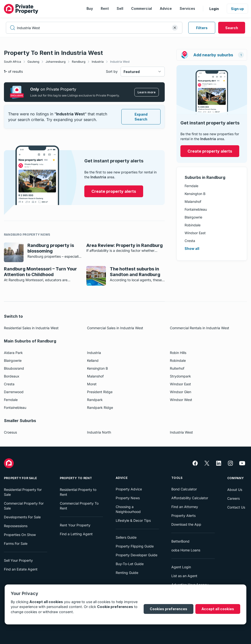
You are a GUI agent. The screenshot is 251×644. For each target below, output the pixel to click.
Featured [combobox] (132, 72)
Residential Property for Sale (23, 492)
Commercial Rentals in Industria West (200, 328)
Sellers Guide (126, 537)
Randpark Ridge (100, 407)
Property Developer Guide (137, 555)
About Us (235, 490)
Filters (202, 28)
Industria (98, 62)
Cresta (190, 241)
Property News (128, 498)
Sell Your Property (18, 560)
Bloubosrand (14, 368)
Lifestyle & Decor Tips (133, 520)
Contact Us (236, 507)
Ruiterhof (177, 368)
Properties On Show (20, 535)
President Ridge (100, 392)
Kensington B (195, 194)
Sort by (112, 71)
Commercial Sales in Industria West (115, 328)
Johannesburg (56, 62)
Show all (192, 249)
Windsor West (181, 400)
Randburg (79, 62)
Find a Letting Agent (76, 534)
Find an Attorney (185, 507)
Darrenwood (14, 392)
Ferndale (191, 186)
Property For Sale (20, 478)
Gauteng (33, 62)
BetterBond (180, 541)
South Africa (13, 62)
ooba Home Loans (186, 550)
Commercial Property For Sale (24, 506)
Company (236, 478)
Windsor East (195, 233)
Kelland (93, 360)
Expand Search (141, 117)
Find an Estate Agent (21, 569)
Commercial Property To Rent (79, 506)
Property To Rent (76, 478)
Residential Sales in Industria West (31, 328)
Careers (233, 498)
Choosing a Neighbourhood (128, 509)
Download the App (186, 524)
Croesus (10, 432)
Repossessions (16, 526)
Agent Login (181, 567)
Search (232, 28)
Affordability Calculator (190, 498)
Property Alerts (183, 516)
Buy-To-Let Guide (130, 564)
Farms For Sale (16, 543)
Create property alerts (210, 151)
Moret (92, 384)
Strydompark (180, 376)
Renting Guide (127, 573)
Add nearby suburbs (212, 55)
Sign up (237, 9)
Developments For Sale (22, 517)
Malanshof (193, 201)
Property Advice (129, 489)
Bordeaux (12, 376)
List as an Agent (184, 576)
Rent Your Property (75, 525)
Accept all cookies (218, 609)
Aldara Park (13, 353)
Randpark (95, 400)
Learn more (147, 92)
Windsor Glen (181, 392)
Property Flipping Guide (135, 546)
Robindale (193, 225)
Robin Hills (178, 353)
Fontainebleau (196, 209)
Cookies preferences (169, 609)
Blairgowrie (193, 217)
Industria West (120, 62)
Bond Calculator (184, 489)
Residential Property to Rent (78, 492)
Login (214, 9)
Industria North (99, 432)
